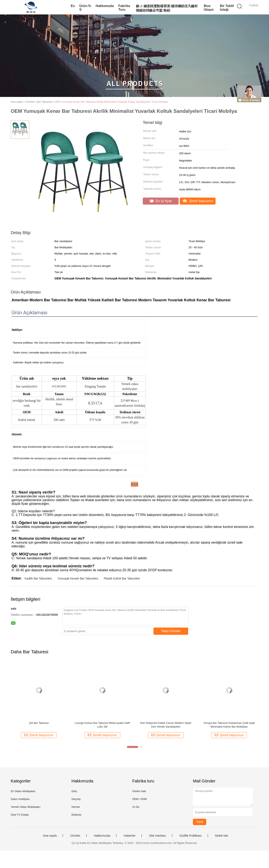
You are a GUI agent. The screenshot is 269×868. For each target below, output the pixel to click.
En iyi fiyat (161, 201)
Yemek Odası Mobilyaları (26, 807)
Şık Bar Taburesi (39, 723)
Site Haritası (157, 836)
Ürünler (75, 836)
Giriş (74, 791)
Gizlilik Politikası (191, 836)
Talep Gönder (171, 631)
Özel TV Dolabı (20, 815)
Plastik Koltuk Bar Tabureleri (122, 578)
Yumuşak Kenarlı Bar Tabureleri (78, 578)
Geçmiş (76, 799)
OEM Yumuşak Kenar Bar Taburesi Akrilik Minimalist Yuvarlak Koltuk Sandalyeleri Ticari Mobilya (111, 102)
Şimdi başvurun (198, 201)
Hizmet (76, 807)
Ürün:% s (85, 8)
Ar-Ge (136, 807)
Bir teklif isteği (227, 8)
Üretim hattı (139, 791)
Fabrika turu (124, 8)
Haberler (130, 836)
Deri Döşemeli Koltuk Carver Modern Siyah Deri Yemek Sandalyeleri (166, 725)
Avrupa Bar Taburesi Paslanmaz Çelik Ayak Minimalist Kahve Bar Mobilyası (229, 725)
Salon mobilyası (20, 799)
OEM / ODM (140, 799)
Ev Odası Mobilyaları (23, 791)
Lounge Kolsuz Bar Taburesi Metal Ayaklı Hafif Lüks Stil (102, 725)
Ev (73, 6)
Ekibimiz (76, 815)
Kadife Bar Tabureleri (38, 578)
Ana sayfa (50, 836)
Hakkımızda (105, 6)
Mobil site (222, 836)
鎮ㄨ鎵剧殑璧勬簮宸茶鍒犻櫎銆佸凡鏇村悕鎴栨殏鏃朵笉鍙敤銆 (167, 8)
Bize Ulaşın (209, 8)
